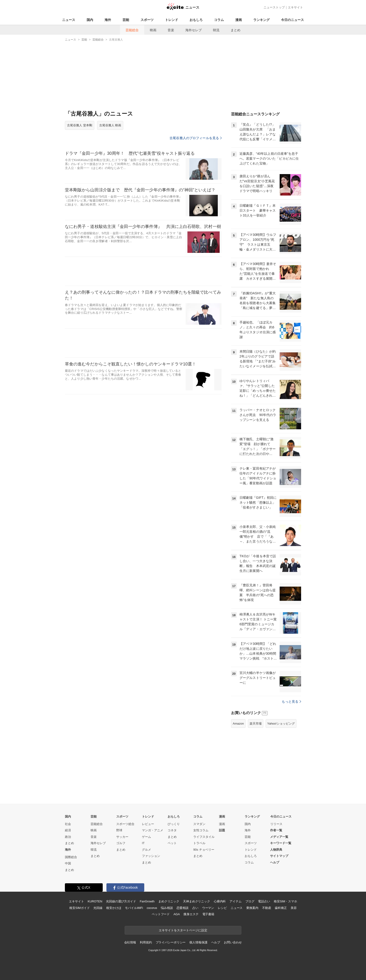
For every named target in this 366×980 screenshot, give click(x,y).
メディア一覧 (279, 837)
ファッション (151, 856)
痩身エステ (191, 914)
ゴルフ (121, 843)
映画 (153, 30)
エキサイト (295, 7)
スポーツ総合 (125, 824)
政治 (68, 837)
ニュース (69, 20)
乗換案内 (252, 908)
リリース (276, 824)
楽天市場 (256, 724)
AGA (177, 914)
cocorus (152, 908)
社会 (68, 824)
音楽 (171, 30)
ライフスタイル (204, 837)
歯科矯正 (281, 908)
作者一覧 (276, 830)
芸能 (126, 20)
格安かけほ (114, 908)
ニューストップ (274, 7)
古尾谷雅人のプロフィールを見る (196, 138)
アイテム (235, 901)
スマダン (199, 824)
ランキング (261, 20)
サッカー (122, 837)
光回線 (98, 908)
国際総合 (71, 857)
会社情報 (130, 942)
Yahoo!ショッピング (281, 724)
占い (195, 908)
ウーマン (208, 908)
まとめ (236, 30)
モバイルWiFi (134, 908)
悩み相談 (167, 908)
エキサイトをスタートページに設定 (183, 930)
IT (143, 843)
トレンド (172, 20)
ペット (172, 843)
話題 (222, 830)
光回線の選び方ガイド (121, 901)
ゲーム (146, 837)
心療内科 (220, 901)
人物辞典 (276, 850)
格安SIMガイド (79, 908)
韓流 (216, 30)
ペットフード (161, 914)
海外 (108, 20)
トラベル (199, 843)
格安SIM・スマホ (285, 901)
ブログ (250, 901)
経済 (68, 830)
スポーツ (147, 20)
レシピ (222, 908)
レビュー (148, 824)
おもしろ (196, 20)
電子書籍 (208, 914)
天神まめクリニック (197, 901)
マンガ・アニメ (153, 830)
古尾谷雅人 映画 (110, 125)
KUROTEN (95, 901)
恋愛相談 (182, 908)
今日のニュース (292, 20)
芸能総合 (132, 30)
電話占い (264, 901)
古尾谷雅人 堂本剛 (80, 125)
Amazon (238, 724)
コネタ (172, 830)
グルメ (146, 850)
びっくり (174, 824)
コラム (219, 20)
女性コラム (201, 830)
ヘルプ (275, 862)
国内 (90, 20)
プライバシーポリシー (171, 942)
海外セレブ (194, 30)
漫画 (239, 20)
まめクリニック (169, 901)
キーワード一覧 (281, 843)
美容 (294, 908)
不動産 (267, 908)
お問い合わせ (233, 942)
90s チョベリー (204, 850)
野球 (119, 830)
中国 (68, 863)
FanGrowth (147, 901)
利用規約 (146, 942)
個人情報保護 (198, 942)
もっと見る (291, 701)
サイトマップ (279, 856)
